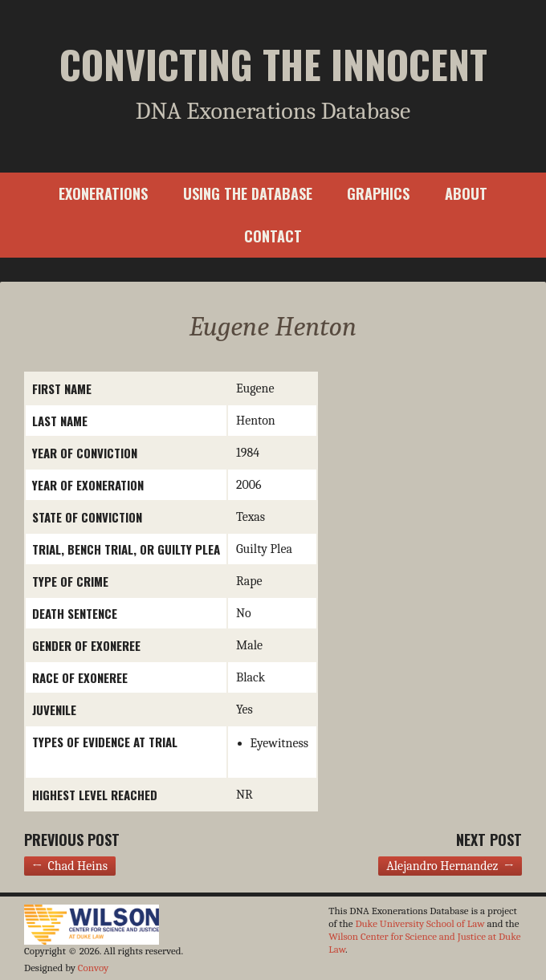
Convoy (93, 968)
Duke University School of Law (420, 923)
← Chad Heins (70, 866)
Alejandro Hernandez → (450, 866)
